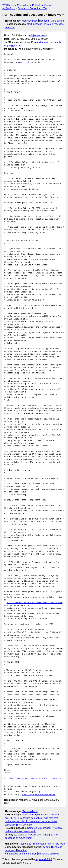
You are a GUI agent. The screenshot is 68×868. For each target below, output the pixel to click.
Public (35, 5)
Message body (30, 21)
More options (58, 21)
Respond (44, 21)
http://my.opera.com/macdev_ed (39, 795)
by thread (57, 847)
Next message (35, 24)
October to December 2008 (32, 8)
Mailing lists (23, 5)
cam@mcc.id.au (44, 42)
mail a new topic (56, 844)
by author (22, 850)
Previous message (54, 24)
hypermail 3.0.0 (44, 859)
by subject (10, 850)
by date (46, 847)
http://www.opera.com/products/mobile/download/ (36, 778)
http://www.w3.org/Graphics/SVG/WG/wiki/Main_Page (35, 603)
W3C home (8, 5)
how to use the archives (24, 854)
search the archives (49, 854)
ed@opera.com (38, 35)
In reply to (10, 27)
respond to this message (33, 844)
